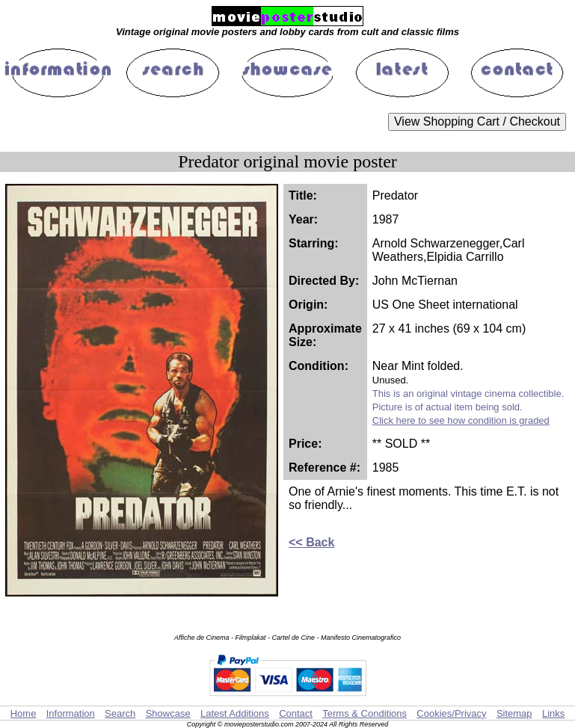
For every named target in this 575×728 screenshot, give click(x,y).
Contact (296, 713)
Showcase (168, 713)
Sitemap (514, 713)
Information (71, 713)
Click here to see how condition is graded (461, 420)
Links (553, 713)
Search (120, 713)
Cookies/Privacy (451, 713)
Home (24, 713)
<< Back (311, 542)
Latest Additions (235, 713)
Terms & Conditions (365, 713)
